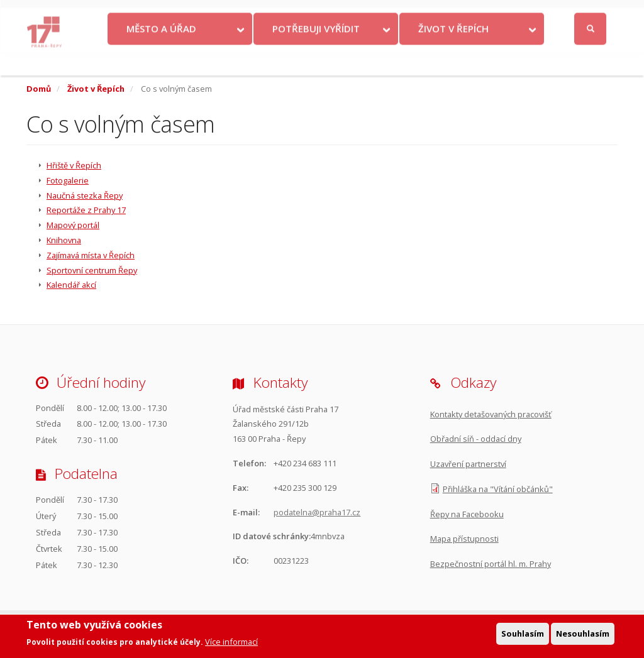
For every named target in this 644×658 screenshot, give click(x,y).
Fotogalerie (68, 180)
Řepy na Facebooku (467, 514)
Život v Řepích (453, 52)
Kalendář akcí (71, 285)
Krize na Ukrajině (194, 13)
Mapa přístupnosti (464, 539)
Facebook (523, 13)
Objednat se (377, 13)
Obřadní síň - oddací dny (476, 439)
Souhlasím (523, 634)
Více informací (231, 643)
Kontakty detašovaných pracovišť (491, 414)
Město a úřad (161, 52)
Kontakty (322, 13)
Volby (271, 13)
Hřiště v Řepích (74, 165)
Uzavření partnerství (468, 464)
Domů (39, 89)
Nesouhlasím (583, 634)
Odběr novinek (442, 13)
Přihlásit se (591, 14)
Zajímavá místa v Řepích (91, 255)
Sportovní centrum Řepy (92, 270)
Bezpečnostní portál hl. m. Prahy (491, 564)
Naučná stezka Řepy (85, 195)
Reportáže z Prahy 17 (86, 210)
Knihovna (64, 240)
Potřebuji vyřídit (316, 52)
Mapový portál (73, 225)
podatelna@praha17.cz (317, 512)
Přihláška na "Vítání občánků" (498, 489)
